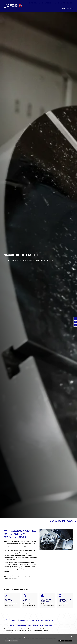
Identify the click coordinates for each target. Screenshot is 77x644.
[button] (72, 636)
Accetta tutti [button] (68, 641)
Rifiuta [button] (61, 641)
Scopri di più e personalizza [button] (12, 641)
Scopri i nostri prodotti (13, 275)
